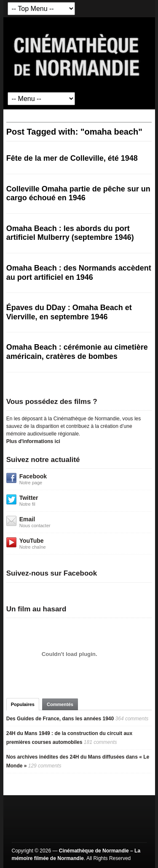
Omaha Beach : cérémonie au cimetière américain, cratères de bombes (77, 352)
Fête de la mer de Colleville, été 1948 (72, 158)
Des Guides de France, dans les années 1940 (60, 719)
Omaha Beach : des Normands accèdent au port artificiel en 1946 (79, 273)
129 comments (45, 766)
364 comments (132, 719)
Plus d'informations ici (33, 441)
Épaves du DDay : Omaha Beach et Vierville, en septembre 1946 (69, 312)
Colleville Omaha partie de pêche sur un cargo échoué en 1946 (78, 194)
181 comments (100, 742)
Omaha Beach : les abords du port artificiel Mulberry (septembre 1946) (70, 233)
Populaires (23, 704)
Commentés (60, 704)
